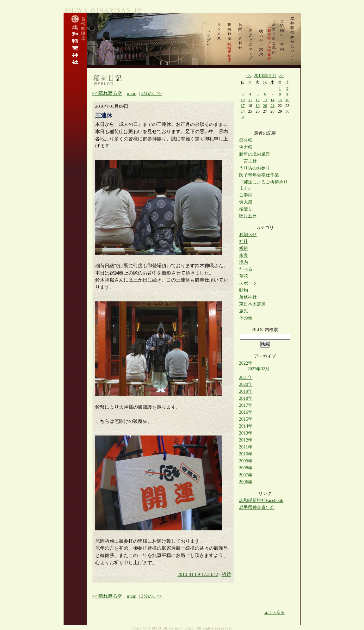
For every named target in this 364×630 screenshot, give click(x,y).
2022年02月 (259, 369)
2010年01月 (265, 76)
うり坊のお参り (255, 168)
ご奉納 (246, 195)
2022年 (246, 363)
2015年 (246, 419)
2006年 (246, 482)
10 (243, 100)
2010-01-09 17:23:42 (198, 574)
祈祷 (226, 574)
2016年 (246, 412)
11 (250, 100)
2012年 (246, 440)
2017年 (246, 405)
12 (258, 100)
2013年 (246, 433)
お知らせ (248, 234)
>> (281, 76)
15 (280, 100)
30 (287, 111)
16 (287, 100)
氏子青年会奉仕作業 (259, 175)
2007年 (246, 475)
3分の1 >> (151, 93)
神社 (244, 241)
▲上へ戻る (275, 612)
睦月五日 (248, 216)
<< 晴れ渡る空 (107, 93)
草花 (244, 276)
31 (243, 117)
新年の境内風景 (255, 154)
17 (243, 105)
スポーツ (248, 283)
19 (258, 105)
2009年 (246, 461)
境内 (244, 262)
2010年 (246, 454)
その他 (246, 318)
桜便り (246, 209)
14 (272, 100)
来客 (244, 255)
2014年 (246, 426)
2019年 (246, 391)
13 (265, 100)
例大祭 (246, 147)
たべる (246, 269)
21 (272, 105)
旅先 (244, 311)
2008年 (246, 468)
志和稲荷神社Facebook (261, 500)
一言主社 (248, 161)
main (132, 93)
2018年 (246, 398)
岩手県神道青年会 (257, 507)
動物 (244, 290)
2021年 (246, 377)
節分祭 (246, 140)
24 (243, 111)
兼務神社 (248, 297)
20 (265, 105)
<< (249, 76)
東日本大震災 (252, 304)
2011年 (246, 447)
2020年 (246, 384)
